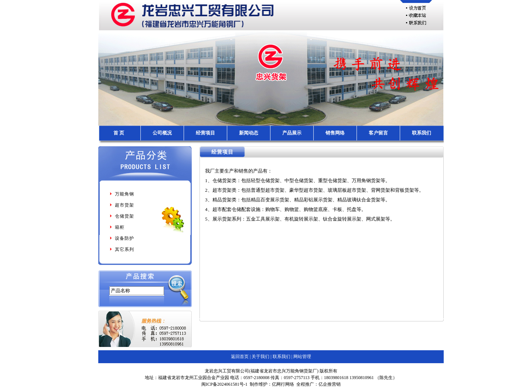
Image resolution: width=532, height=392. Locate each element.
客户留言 (378, 133)
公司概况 (162, 133)
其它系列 (122, 249)
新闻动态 (249, 133)
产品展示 (292, 133)
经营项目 (205, 133)
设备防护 (122, 238)
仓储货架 (122, 216)
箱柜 (117, 227)
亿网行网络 (283, 384)
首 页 (119, 133)
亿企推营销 (330, 384)
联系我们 (422, 133)
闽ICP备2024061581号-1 (224, 384)
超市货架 (122, 205)
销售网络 (335, 133)
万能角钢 (122, 194)
